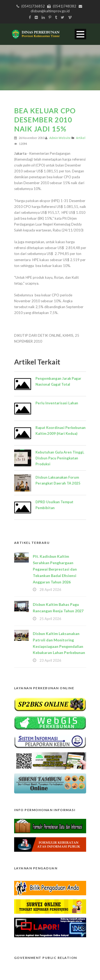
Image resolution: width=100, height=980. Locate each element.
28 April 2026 (50, 590)
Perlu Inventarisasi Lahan (57, 403)
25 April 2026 (50, 619)
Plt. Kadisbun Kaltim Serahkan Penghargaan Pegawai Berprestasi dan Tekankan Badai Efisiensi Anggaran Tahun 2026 (55, 569)
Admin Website (60, 138)
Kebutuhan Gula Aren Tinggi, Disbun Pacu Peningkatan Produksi (60, 458)
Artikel (81, 138)
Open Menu (80, 34)
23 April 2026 (50, 660)
